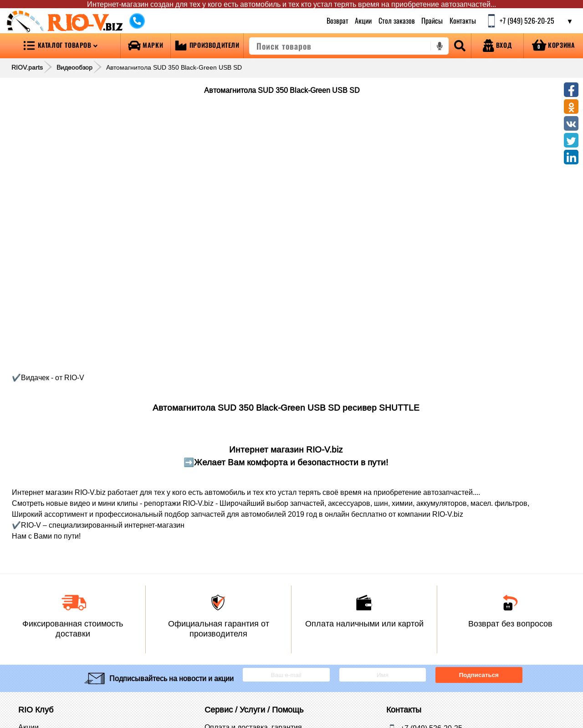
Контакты (463, 20)
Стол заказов (397, 20)
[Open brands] (146, 46)
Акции (363, 20)
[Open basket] (553, 46)
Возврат (338, 20)
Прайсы (432, 20)
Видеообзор (74, 67)
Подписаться (479, 675)
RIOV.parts (27, 67)
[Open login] (497, 46)
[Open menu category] (60, 46)
